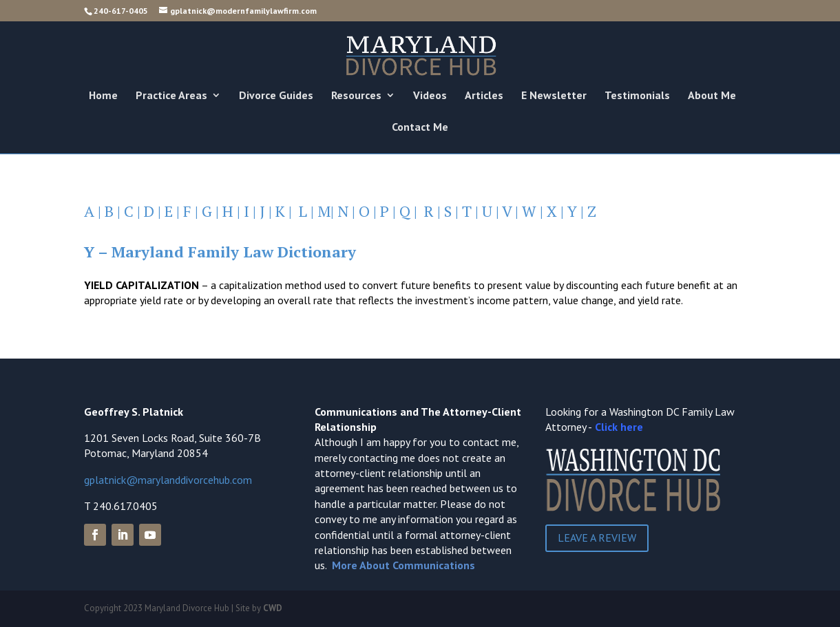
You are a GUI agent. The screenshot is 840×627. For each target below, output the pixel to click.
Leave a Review (597, 538)
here (632, 427)
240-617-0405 (121, 11)
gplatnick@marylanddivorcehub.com (168, 480)
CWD (273, 608)
